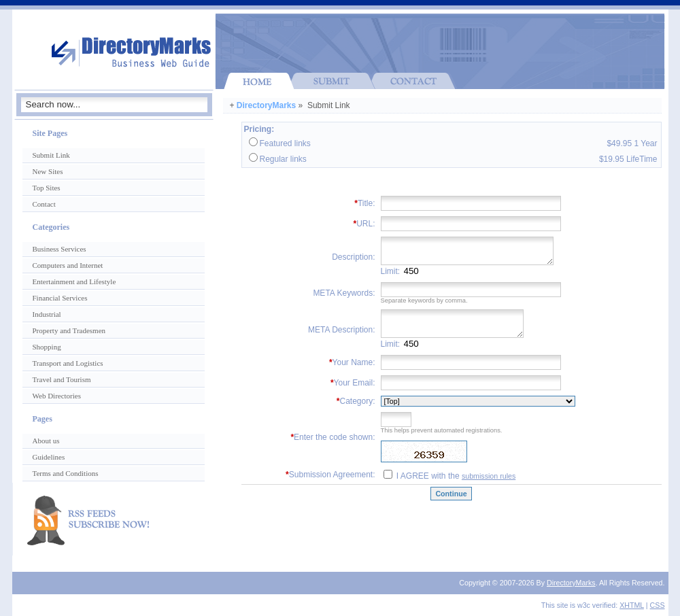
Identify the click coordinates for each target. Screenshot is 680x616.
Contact (44, 204)
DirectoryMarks (266, 105)
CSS (658, 605)
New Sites (48, 171)
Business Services (60, 249)
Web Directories (57, 396)
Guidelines (49, 457)
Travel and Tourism (62, 379)
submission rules (489, 476)
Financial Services (60, 298)
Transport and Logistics (68, 363)
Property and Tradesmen (69, 330)
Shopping (47, 347)
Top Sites (47, 188)
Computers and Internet (68, 265)
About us (46, 441)
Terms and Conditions (66, 473)
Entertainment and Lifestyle (74, 281)
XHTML (632, 605)
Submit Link (51, 155)
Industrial (47, 314)
